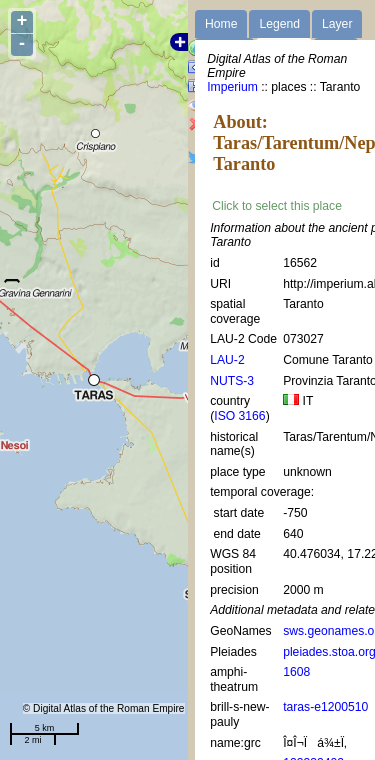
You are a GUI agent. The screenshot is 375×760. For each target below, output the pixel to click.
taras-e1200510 (325, 707)
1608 (296, 672)
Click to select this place (277, 206)
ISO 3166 (239, 416)
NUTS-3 (232, 381)
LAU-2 (227, 360)
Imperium (232, 87)
